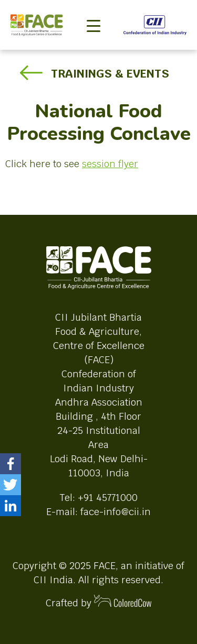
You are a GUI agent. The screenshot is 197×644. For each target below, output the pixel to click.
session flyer (110, 164)
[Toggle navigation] (94, 8)
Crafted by (99, 602)
